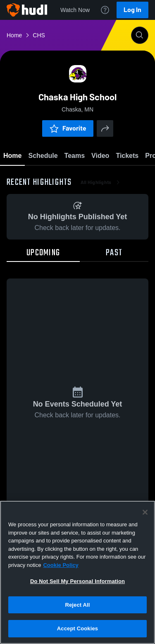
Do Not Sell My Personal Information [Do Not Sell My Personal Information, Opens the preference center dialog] (77, 581)
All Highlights (101, 182)
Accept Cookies (77, 628)
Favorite (68, 128)
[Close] (145, 512)
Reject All (77, 605)
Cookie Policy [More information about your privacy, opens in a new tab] (61, 565)
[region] (77, 572)
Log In (132, 10)
